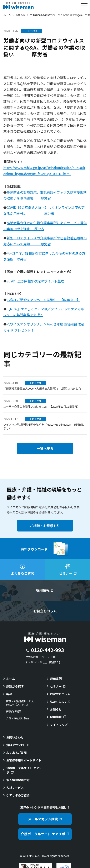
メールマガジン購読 (43, 819)
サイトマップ (59, 725)
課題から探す (15, 686)
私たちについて (60, 702)
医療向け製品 (14, 711)
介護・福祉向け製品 (17, 718)
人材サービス (15, 788)
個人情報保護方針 (18, 780)
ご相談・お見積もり (45, 526)
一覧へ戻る (45, 448)
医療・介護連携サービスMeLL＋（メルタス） (20, 703)
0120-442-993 (47, 650)
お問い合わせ (15, 737)
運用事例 (56, 679)
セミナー (56, 686)
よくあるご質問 (16, 753)
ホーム (7, 15)
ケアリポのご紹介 (18, 795)
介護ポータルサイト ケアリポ (24, 770)
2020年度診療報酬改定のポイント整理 (35, 281)
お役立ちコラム (60, 694)
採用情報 (56, 717)
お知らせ (20, 15)
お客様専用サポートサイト (24, 760)
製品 (9, 694)
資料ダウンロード (18, 745)
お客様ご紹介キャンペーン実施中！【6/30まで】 (43, 300)
